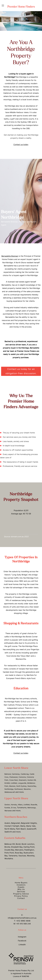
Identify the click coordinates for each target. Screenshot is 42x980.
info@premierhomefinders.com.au (22, 918)
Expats (21, 887)
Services (21, 892)
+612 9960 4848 (23, 921)
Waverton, (27, 789)
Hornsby (14, 805)
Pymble (7, 808)
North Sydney (21, 786)
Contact (21, 898)
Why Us (21, 889)
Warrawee (8, 811)
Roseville (34, 805)
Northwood (19, 789)
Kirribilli (7, 783)
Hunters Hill (32, 780)
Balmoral (8, 774)
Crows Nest (13, 780)
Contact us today (21, 144)
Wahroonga (31, 808)
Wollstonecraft (10, 792)
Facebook (22, 941)
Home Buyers (21, 883)
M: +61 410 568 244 (22, 924)
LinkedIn (22, 945)
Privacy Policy (21, 896)
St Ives (13, 808)
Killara (20, 805)
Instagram (22, 937)
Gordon (7, 805)
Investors (21, 885)
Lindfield (14, 783)
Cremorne (22, 777)
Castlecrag (25, 774)
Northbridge (9, 789)
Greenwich (23, 780)
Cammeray (16, 774)
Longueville (22, 783)
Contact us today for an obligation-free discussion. (21, 371)
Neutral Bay (32, 786)
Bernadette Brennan (10, 256)
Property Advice (21, 894)
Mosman (12, 786)
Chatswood (13, 777)
